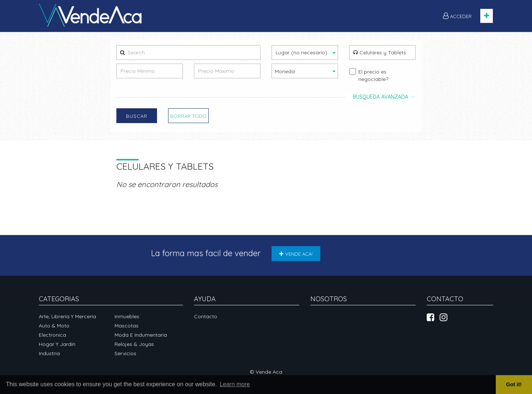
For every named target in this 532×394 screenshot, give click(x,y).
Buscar (137, 116)
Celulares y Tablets (380, 52)
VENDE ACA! (296, 254)
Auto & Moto (54, 326)
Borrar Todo (188, 116)
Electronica (52, 335)
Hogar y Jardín (57, 344)
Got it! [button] (514, 384)
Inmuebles (127, 316)
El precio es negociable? (373, 75)
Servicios (125, 353)
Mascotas (127, 326)
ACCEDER (457, 16)
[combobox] (305, 52)
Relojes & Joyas (134, 344)
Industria (49, 353)
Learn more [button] (235, 384)
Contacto (206, 316)
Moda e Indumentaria (141, 335)
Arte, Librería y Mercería (67, 316)
